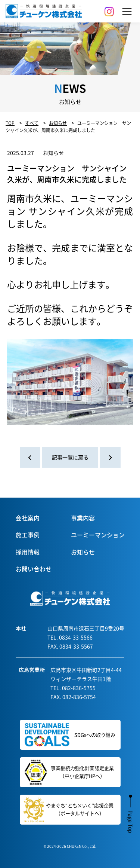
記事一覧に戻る (70, 457)
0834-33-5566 (76, 637)
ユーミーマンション (98, 535)
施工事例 (28, 535)
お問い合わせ (34, 569)
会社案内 (28, 518)
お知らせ (83, 552)
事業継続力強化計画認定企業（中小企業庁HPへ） (67, 772)
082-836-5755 (79, 688)
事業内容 (83, 518)
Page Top (131, 822)
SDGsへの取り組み (70, 735)
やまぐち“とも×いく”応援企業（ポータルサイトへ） (69, 810)
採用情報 (28, 552)
